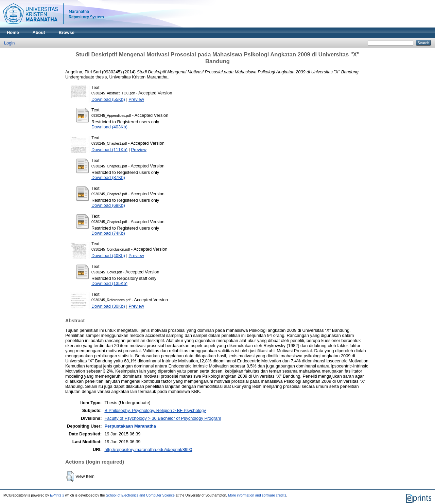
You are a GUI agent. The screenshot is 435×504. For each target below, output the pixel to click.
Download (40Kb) (108, 256)
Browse (67, 32)
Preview (136, 99)
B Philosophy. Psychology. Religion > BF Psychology (155, 410)
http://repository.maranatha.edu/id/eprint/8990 (148, 449)
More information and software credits (257, 495)
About (39, 32)
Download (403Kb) (109, 127)
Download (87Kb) (108, 177)
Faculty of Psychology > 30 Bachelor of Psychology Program (163, 418)
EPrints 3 (57, 495)
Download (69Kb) (108, 205)
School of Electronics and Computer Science (141, 495)
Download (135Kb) (109, 283)
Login (9, 43)
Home (13, 32)
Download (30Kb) (108, 306)
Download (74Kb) (108, 233)
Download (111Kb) (109, 150)
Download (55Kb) (108, 99)
